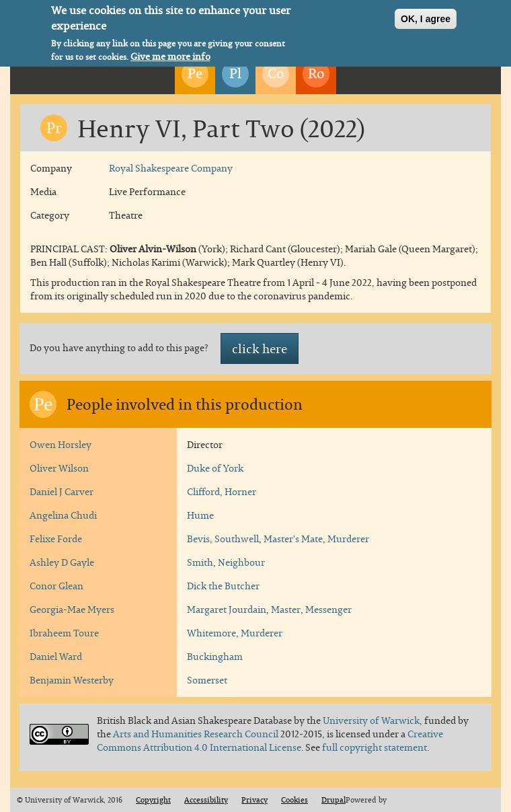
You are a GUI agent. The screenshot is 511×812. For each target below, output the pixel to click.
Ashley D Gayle (62, 562)
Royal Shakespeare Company (171, 168)
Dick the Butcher (223, 586)
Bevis (198, 539)
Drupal (333, 800)
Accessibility (206, 800)
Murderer (348, 539)
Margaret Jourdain (227, 609)
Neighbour (241, 562)
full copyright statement (375, 747)
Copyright (153, 800)
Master (286, 609)
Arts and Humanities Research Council (197, 734)
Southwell (237, 539)
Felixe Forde (56, 539)
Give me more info (170, 54)
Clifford (203, 491)
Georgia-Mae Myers (72, 609)
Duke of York (215, 468)
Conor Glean (56, 586)
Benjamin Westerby (72, 680)
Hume (200, 515)
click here (260, 348)
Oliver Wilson (59, 468)
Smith (200, 562)
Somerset (207, 680)
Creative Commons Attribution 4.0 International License (270, 740)
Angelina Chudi (63, 515)
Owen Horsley (61, 444)
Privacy (254, 800)
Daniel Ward (56, 656)
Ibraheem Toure (64, 633)
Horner (240, 491)
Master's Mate (293, 539)
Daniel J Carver (62, 491)
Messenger (328, 609)
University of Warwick (371, 720)
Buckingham (215, 656)
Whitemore (211, 633)
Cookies (294, 800)
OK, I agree (426, 16)
